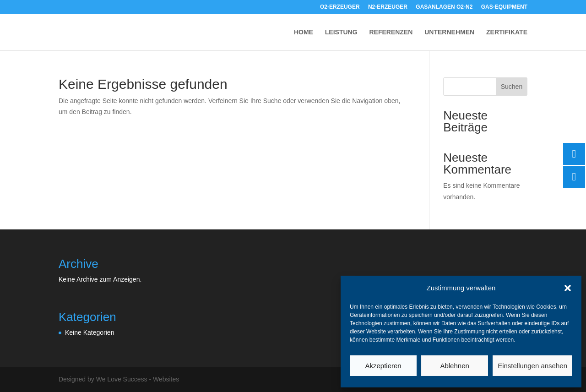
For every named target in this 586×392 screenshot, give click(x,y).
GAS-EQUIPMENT (504, 7)
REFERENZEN (391, 32)
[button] (568, 288)
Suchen (512, 87)
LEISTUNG (341, 32)
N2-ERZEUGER (388, 7)
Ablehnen (454, 366)
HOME (304, 32)
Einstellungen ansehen (532, 366)
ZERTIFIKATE (507, 32)
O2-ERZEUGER (340, 7)
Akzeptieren (383, 366)
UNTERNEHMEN (449, 32)
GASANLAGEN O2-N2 (444, 7)
